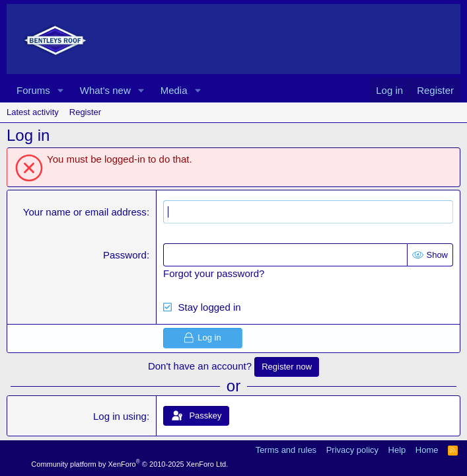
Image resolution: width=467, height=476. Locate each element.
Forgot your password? (214, 273)
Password (125, 255)
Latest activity (33, 112)
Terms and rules (286, 450)
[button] (61, 90)
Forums (33, 90)
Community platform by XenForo (129, 464)
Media (174, 90)
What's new (105, 90)
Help (397, 450)
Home (427, 450)
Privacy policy (352, 450)
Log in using (120, 416)
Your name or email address (85, 212)
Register (85, 112)
